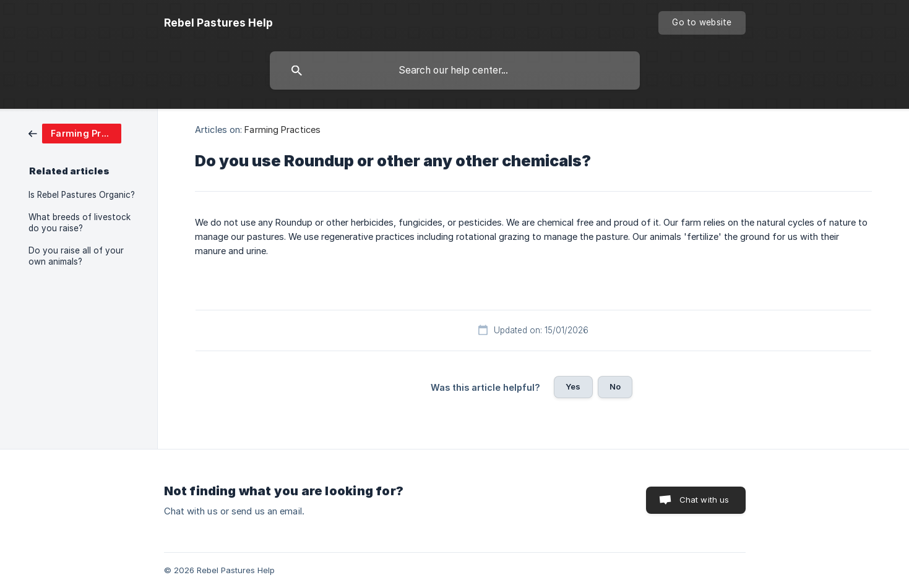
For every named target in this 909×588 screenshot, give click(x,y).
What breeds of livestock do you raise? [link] (80, 223)
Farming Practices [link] (282, 130)
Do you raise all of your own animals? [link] (76, 256)
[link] (75, 133)
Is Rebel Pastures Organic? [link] (82, 195)
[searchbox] (455, 70)
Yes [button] (573, 386)
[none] (218, 23)
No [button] (615, 386)
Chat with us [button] (704, 500)
